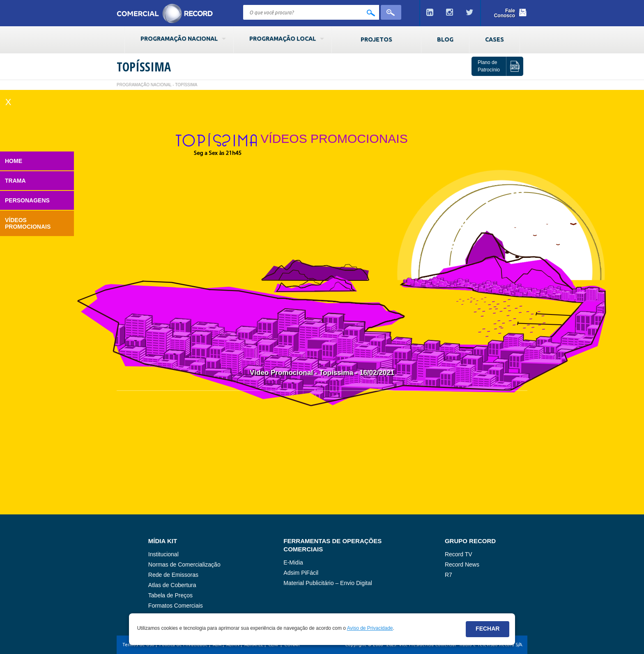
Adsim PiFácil (301, 573)
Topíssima (144, 67)
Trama (15, 181)
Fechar (488, 629)
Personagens (27, 200)
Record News (462, 565)
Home (14, 161)
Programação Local (283, 39)
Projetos (376, 39)
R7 (448, 575)
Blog (445, 39)
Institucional (163, 554)
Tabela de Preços (170, 595)
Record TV (459, 554)
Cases (494, 39)
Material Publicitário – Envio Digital (328, 583)
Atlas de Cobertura (172, 585)
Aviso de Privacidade (370, 628)
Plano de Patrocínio (489, 66)
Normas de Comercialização (184, 565)
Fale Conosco (505, 13)
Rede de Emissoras (173, 575)
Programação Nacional (179, 39)
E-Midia (293, 562)
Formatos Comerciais (176, 606)
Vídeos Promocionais (28, 223)
